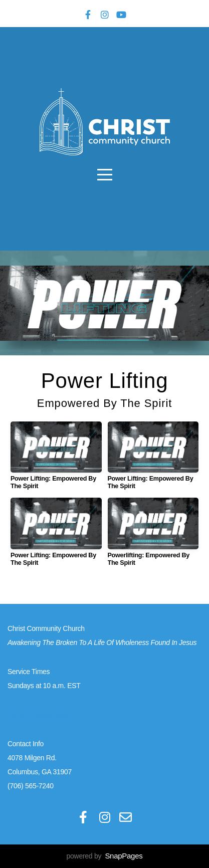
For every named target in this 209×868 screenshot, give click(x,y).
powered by (105, 856)
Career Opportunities (39, 715)
